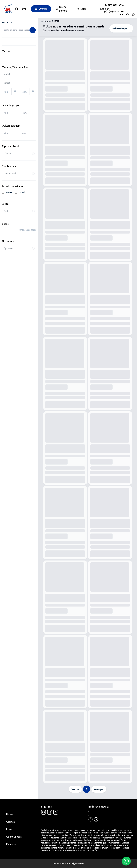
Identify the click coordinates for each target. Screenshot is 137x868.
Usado (21, 192)
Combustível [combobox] (19, 174)
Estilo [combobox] (19, 211)
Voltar (75, 789)
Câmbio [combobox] (19, 154)
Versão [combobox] (7, 83)
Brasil (57, 21)
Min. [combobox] (11, 92)
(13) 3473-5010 (116, 5)
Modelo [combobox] (7, 74)
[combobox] (19, 30)
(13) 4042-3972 (117, 11)
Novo (7, 192)
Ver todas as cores (27, 230)
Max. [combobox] (29, 92)
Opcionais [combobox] (19, 248)
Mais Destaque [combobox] (121, 28)
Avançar (99, 789)
